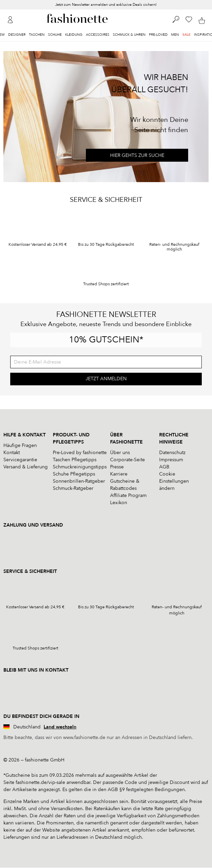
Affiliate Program (128, 495)
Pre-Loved (158, 35)
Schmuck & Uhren (129, 35)
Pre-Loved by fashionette (80, 453)
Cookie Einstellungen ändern (174, 481)
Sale (186, 35)
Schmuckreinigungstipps (80, 467)
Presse (117, 467)
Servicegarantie (20, 460)
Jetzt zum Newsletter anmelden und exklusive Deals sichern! (106, 5)
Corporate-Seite (127, 460)
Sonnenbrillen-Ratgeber (79, 481)
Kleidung (74, 35)
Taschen (37, 35)
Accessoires (98, 35)
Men (175, 35)
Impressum (171, 460)
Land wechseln (60, 727)
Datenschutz (172, 453)
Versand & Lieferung (26, 467)
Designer (17, 35)
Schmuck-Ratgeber (73, 488)
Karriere (119, 474)
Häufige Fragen (20, 445)
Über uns (120, 453)
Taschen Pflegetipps (75, 460)
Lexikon (119, 503)
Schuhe (55, 35)
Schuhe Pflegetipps (74, 474)
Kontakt (12, 453)
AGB (164, 467)
